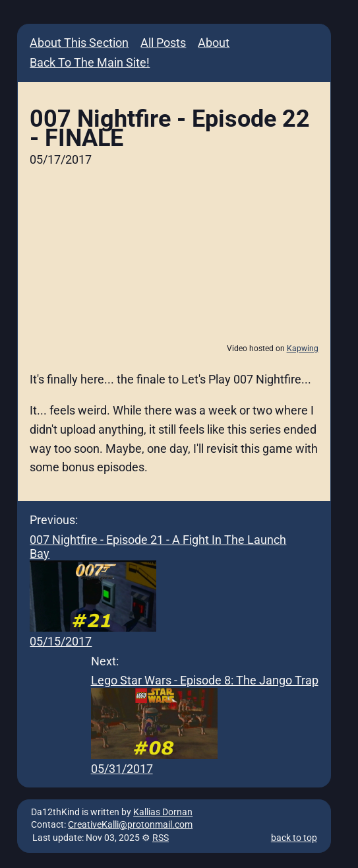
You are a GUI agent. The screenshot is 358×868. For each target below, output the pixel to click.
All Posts (163, 43)
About (214, 43)
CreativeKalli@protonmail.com (130, 825)
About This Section (79, 43)
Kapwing (303, 349)
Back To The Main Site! (90, 62)
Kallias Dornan (163, 812)
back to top (294, 838)
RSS (161, 838)
